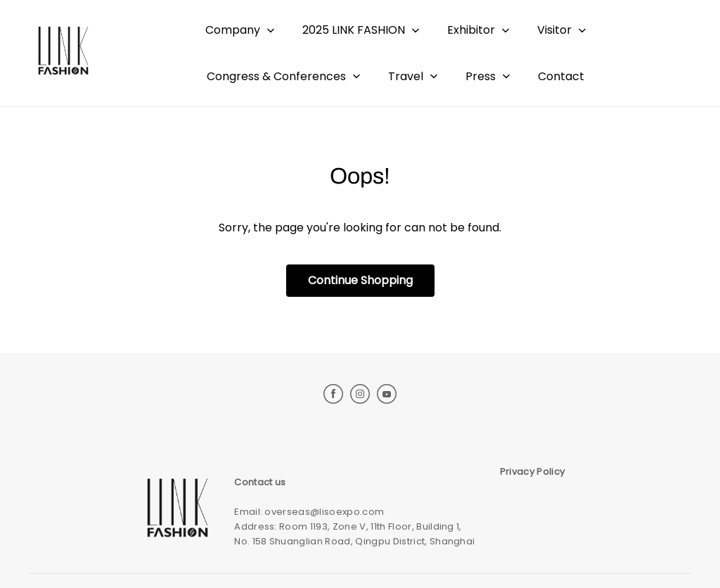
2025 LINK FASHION (354, 30)
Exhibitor (471, 30)
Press (481, 76)
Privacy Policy (533, 472)
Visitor (554, 30)
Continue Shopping (360, 280)
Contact (561, 76)
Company (233, 30)
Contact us (260, 482)
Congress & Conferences (276, 76)
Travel (406, 76)
